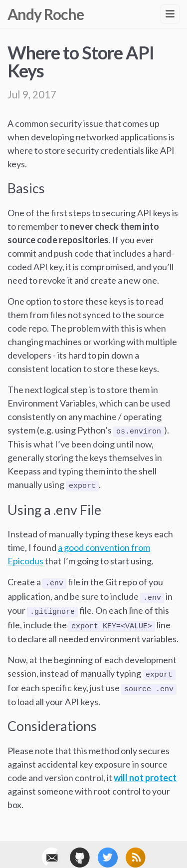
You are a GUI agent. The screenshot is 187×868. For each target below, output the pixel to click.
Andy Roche (46, 14)
